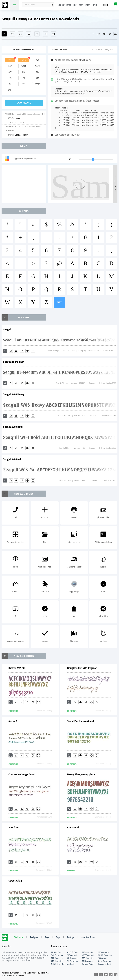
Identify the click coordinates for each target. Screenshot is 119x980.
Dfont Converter (104, 961)
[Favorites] (12, 34)
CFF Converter (57, 961)
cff (38, 78)
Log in (105, 5)
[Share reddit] (99, 34)
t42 (10, 84)
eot (10, 66)
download (24, 103)
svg (37, 60)
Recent (61, 5)
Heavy (17, 118)
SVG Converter (57, 955)
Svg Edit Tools (72, 952)
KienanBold (74, 828)
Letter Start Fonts (88, 938)
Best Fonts (78, 5)
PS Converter (103, 958)
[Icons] (45, 34)
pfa (24, 72)
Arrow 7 (13, 721)
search (52, 5)
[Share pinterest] (110, 34)
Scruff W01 (15, 828)
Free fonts (5, 5)
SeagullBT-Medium (14, 362)
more (59, 302)
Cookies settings (104, 964)
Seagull (18, 135)
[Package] (37, 34)
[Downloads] (16, 351)
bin (38, 72)
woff (24, 66)
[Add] (4, 34)
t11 (24, 84)
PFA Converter (57, 958)
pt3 (10, 78)
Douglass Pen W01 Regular (82, 668)
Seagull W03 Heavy (14, 394)
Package (70, 938)
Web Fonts (19, 938)
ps (24, 78)
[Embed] (27, 351)
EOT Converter (73, 955)
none (10, 90)
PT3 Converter (88, 958)
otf (10, 72)
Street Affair (15, 881)
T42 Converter (72, 961)
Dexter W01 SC (17, 668)
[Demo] (21, 34)
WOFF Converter (89, 955)
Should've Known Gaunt (81, 721)
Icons (69, 5)
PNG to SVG (56, 952)
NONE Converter (58, 964)
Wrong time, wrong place (81, 774)
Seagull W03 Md (12, 459)
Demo (87, 5)
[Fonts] (53, 34)
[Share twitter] (104, 34)
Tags (58, 938)
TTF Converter (88, 952)
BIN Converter (72, 958)
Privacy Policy (88, 964)
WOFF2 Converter (105, 955)
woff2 (38, 66)
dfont (37, 84)
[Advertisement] (25, 184)
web (24, 60)
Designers (34, 938)
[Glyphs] (29, 34)
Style (47, 938)
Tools (94, 5)
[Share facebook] (93, 34)
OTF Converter (104, 952)
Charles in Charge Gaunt (22, 774)
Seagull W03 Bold (13, 427)
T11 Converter (88, 961)
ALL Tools (71, 964)
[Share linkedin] (115, 34)
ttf (10, 60)
